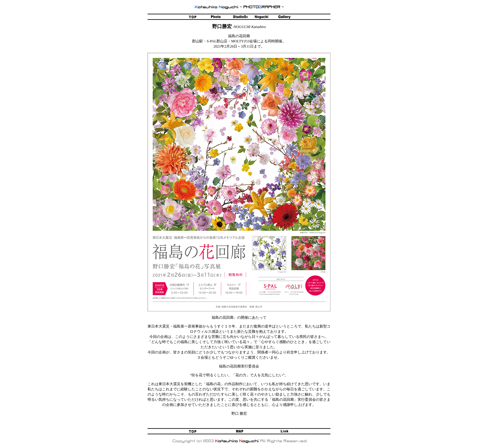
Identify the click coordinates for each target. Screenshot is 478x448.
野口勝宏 (222, 26)
